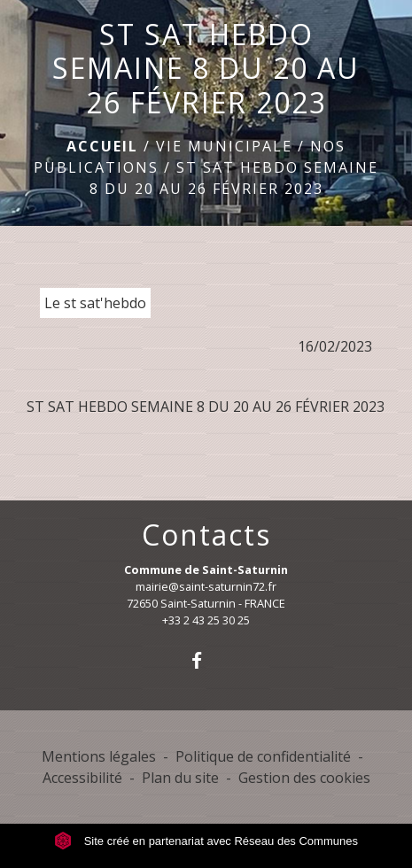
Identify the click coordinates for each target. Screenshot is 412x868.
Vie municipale (224, 146)
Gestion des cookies (304, 778)
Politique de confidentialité (263, 756)
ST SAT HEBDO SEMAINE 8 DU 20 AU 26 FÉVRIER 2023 (206, 407)
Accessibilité (82, 778)
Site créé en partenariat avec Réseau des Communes (206, 841)
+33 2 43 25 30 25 (206, 620)
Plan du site (180, 778)
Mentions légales (99, 756)
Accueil (102, 146)
